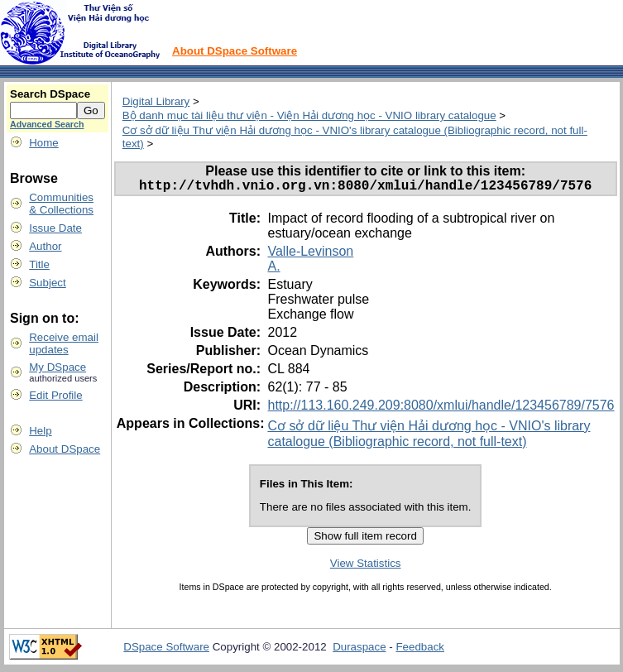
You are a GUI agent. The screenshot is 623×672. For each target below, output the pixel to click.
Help (40, 431)
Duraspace (359, 650)
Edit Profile (55, 395)
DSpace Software (166, 650)
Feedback (420, 650)
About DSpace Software (235, 51)
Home (44, 143)
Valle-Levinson (310, 254)
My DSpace (58, 367)
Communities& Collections (61, 204)
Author (45, 246)
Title (39, 264)
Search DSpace (50, 94)
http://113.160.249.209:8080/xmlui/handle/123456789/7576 (441, 408)
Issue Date (55, 228)
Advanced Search (47, 124)
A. (273, 269)
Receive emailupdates (64, 343)
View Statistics (366, 566)
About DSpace (65, 449)
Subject (47, 283)
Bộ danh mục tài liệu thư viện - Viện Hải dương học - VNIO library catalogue (309, 115)
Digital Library (156, 101)
